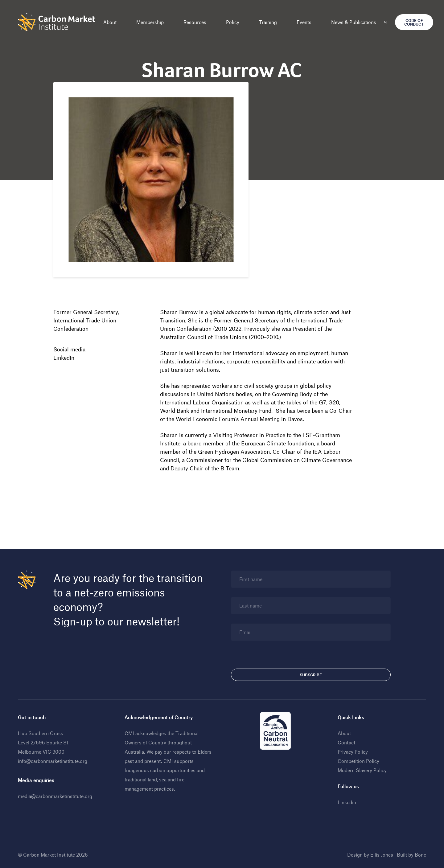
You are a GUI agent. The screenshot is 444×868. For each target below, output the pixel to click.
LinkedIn (64, 358)
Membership (150, 22)
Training (268, 22)
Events (304, 22)
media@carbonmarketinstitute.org (55, 796)
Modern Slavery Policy (362, 770)
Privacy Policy (353, 752)
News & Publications (354, 22)
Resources (195, 22)
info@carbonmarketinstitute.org (53, 761)
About (110, 22)
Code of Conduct (414, 22)
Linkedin (347, 802)
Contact (346, 742)
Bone (420, 855)
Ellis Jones (382, 855)
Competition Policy (358, 761)
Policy (233, 22)
